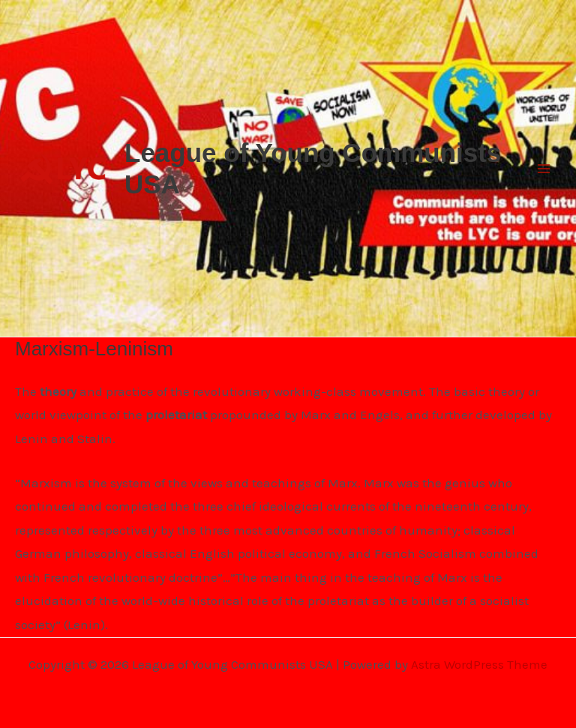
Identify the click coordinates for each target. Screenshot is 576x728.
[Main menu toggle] (544, 169)
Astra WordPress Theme (479, 664)
